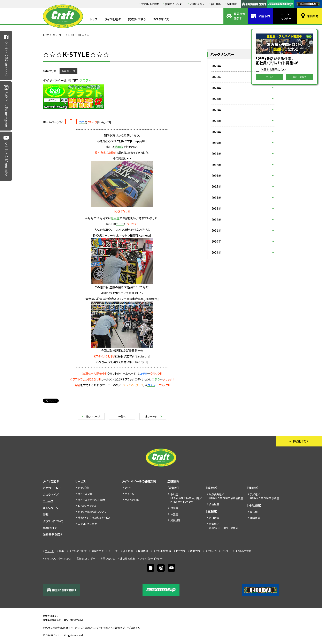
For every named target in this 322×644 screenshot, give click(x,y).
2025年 (216, 77)
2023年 (216, 99)
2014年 (216, 198)
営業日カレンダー (174, 4)
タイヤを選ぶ (113, 19)
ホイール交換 (85, 494)
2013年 (216, 208)
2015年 (216, 186)
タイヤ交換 (84, 487)
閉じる (270, 77)
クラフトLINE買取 (150, 4)
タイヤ (128, 487)
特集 (46, 515)
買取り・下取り (137, 19)
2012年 (216, 220)
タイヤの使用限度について (92, 512)
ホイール (130, 494)
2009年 (216, 252)
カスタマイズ (161, 19)
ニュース (57, 35)
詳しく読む (299, 77)
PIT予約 (181, 551)
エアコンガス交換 (87, 524)
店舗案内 (313, 16)
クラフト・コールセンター (218, 551)
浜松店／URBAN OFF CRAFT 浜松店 (265, 496)
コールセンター (286, 16)
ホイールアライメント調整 (92, 500)
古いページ (151, 416)
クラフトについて (53, 521)
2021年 (216, 121)
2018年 (216, 154)
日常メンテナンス (87, 506)
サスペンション (133, 500)
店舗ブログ (50, 528)
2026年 (216, 66)
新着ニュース (68, 71)
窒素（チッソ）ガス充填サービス (94, 517)
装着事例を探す (239, 16)
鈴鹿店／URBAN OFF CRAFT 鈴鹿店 (224, 526)
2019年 (216, 143)
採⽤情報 (232, 4)
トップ (94, 19)
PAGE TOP (301, 441)
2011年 (216, 230)
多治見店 (214, 504)
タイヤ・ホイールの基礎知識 (139, 481)
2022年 (216, 110)
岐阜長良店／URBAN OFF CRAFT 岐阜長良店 (226, 496)
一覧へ (122, 416)
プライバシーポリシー (151, 558)
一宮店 (174, 514)
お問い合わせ (197, 4)
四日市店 (214, 518)
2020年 (216, 132)
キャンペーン (51, 508)
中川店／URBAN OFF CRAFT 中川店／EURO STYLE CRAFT (186, 498)
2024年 (216, 88)
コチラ (120, 224)
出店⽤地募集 (128, 558)
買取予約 (195, 551)
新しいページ (93, 416)
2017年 (216, 165)
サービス (80, 481)
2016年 (216, 176)
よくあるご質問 (243, 551)
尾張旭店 (175, 520)
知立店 (174, 508)
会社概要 (216, 4)
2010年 (216, 241)
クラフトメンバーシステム (58, 558)
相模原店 (255, 518)
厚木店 (254, 512)
